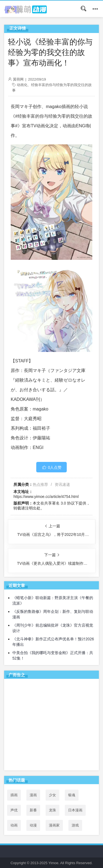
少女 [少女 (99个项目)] (52, 795)
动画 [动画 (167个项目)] (14, 825)
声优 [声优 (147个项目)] (14, 810)
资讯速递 (62, 484)
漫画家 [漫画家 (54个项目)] (54, 825)
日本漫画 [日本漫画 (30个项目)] (75, 810)
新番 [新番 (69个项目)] (33, 810)
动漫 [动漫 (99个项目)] (33, 825)
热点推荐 (40, 484)
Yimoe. (54, 863)
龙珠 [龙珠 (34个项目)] (52, 810)
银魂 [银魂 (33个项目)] (72, 795)
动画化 (22, 85)
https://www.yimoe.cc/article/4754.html (46, 497)
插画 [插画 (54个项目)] (14, 795)
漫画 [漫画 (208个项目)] (33, 795)
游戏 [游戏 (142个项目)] (75, 825)
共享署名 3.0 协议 (59, 503)
